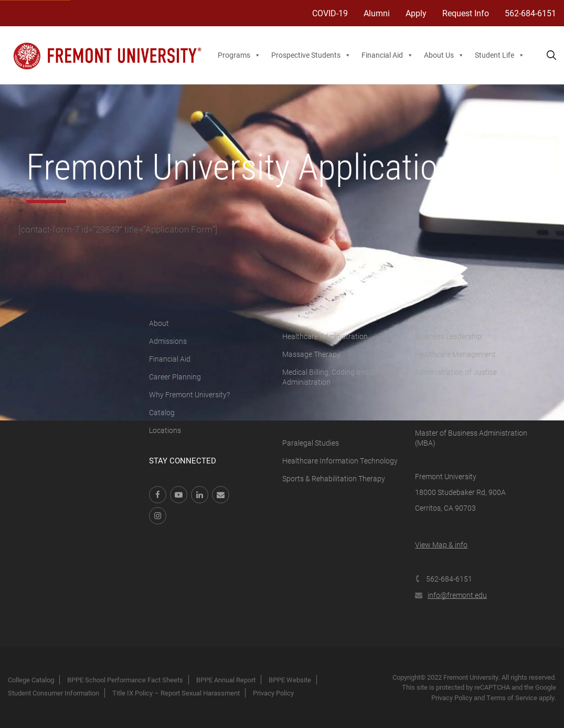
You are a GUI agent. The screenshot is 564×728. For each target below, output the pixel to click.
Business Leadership (448, 336)
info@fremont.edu (451, 595)
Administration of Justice (456, 372)
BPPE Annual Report (226, 680)
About (159, 323)
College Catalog (31, 680)
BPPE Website (290, 680)
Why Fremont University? (189, 394)
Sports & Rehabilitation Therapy (334, 478)
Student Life (500, 55)
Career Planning (175, 377)
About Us (444, 55)
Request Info (466, 13)
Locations (165, 430)
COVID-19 (330, 13)
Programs (239, 55)
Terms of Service (512, 698)
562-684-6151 (530, 13)
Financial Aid (387, 55)
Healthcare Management (455, 354)
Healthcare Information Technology (340, 461)
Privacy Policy (273, 693)
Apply (416, 13)
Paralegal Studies (311, 443)
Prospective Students (311, 55)
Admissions (168, 341)
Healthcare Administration (325, 336)
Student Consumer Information (54, 693)
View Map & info (441, 545)
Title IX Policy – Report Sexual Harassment (176, 693)
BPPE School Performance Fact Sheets (125, 680)
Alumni (377, 13)
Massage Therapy (311, 354)
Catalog (162, 412)
